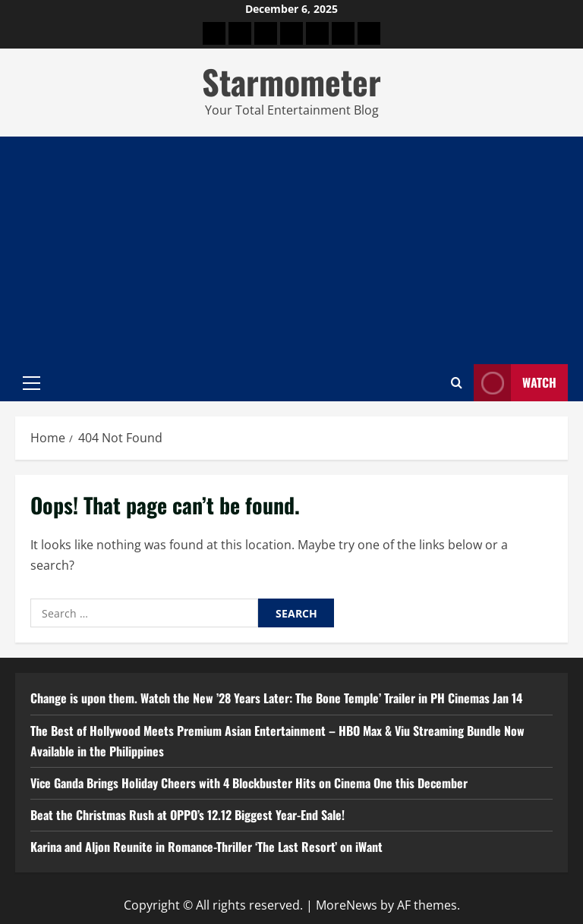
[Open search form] (457, 382)
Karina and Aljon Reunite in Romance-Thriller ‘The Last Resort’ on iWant (206, 847)
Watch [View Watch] (515, 383)
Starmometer (291, 82)
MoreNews (347, 905)
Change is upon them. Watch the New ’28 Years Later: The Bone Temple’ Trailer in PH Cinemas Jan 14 (276, 698)
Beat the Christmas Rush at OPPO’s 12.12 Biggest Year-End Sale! (188, 815)
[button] (32, 382)
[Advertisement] (291, 250)
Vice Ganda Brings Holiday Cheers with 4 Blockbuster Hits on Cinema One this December (249, 783)
